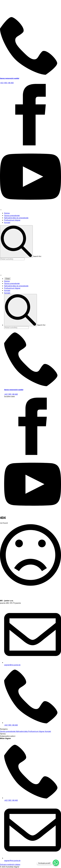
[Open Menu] (1, 210)
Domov (7, 213)
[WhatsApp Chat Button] (56, 863)
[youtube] (30, 207)
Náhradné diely (22, 731)
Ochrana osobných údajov (10, 864)
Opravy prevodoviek (12, 216)
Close (8, 279)
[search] (16, 241)
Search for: (37, 256)
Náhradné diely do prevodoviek (16, 218)
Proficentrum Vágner (12, 220)
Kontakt (7, 223)
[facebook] (30, 145)
